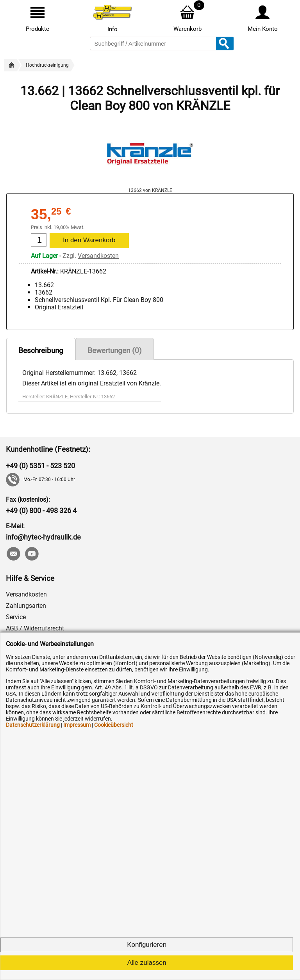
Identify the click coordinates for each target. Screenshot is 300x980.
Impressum (77, 725)
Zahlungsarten (26, 606)
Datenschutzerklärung (33, 725)
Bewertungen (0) (115, 351)
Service (16, 617)
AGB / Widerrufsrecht (35, 628)
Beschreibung (41, 351)
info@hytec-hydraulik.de (43, 537)
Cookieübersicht (114, 725)
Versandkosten (98, 256)
